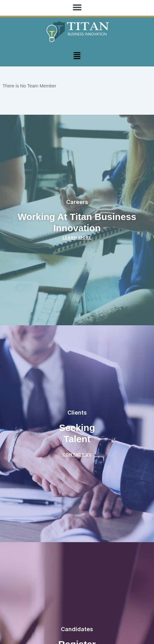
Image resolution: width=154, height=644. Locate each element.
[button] (77, 7)
